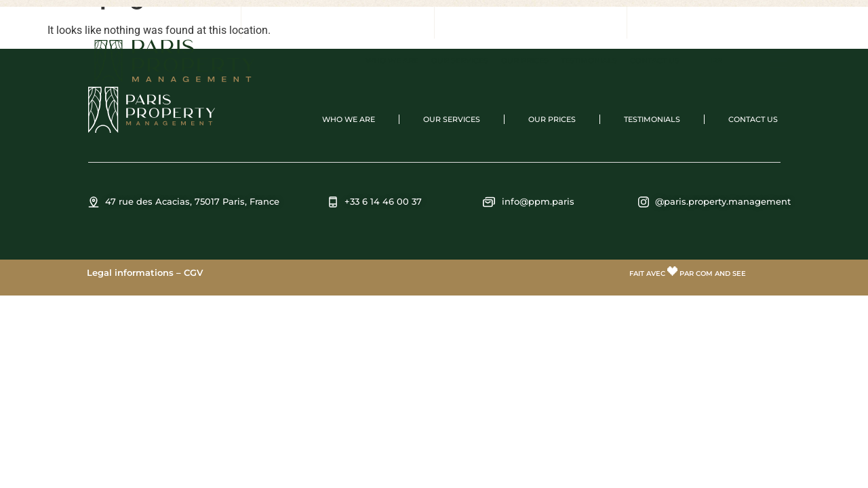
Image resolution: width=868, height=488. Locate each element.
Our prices (525, 60)
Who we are (392, 60)
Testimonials (589, 60)
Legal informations (130, 272)
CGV (193, 272)
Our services (460, 60)
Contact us (655, 60)
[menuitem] (716, 61)
